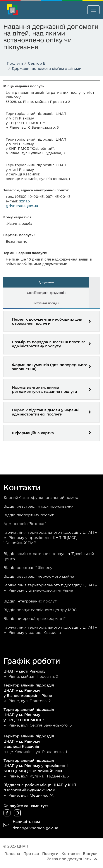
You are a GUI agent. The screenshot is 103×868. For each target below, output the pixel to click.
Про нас (31, 854)
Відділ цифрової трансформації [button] (35, 618)
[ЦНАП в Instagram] (17, 815)
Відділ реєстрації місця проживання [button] (39, 506)
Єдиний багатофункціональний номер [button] (41, 497)
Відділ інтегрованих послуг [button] (31, 601)
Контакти (71, 854)
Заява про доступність (69, 859)
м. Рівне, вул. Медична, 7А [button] (40, 790)
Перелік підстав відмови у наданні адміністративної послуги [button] (46, 412)
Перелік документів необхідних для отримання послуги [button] (47, 321)
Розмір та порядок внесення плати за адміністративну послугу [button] (49, 344)
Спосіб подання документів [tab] (46, 293)
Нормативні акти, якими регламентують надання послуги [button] (45, 389)
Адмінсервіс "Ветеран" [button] (25, 524)
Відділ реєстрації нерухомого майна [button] (39, 576)
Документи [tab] (46, 282)
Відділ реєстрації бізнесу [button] (28, 568)
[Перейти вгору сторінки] (96, 859)
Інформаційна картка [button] (33, 433)
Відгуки (90, 854)
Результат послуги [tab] (46, 303)
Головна (12, 854)
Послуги (50, 854)
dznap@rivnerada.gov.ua (35, 828)
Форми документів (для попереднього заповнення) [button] (50, 367)
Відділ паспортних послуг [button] (29, 515)
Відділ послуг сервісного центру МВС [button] (41, 610)
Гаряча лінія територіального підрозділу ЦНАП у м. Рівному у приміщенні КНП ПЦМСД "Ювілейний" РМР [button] (50, 537)
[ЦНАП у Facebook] (8, 815)
